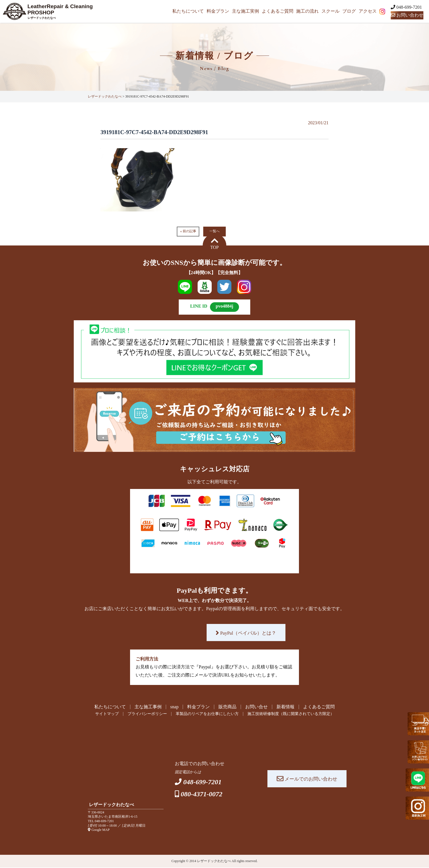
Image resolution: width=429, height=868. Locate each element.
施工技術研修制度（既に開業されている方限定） (300, 714)
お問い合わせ (407, 15)
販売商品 (227, 707)
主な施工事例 (148, 707)
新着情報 (285, 707)
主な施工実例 (245, 11)
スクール (330, 11)
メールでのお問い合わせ (307, 779)
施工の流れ (307, 11)
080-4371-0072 (202, 795)
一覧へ (214, 231)
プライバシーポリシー (138, 714)
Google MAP (99, 830)
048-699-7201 (104, 822)
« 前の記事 (188, 231)
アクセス (368, 11)
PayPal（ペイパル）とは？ (246, 633)
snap (174, 707)
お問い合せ (256, 707)
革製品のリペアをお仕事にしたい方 (205, 714)
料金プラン (218, 11)
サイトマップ (93, 714)
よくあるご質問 (278, 11)
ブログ (349, 11)
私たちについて (188, 11)
